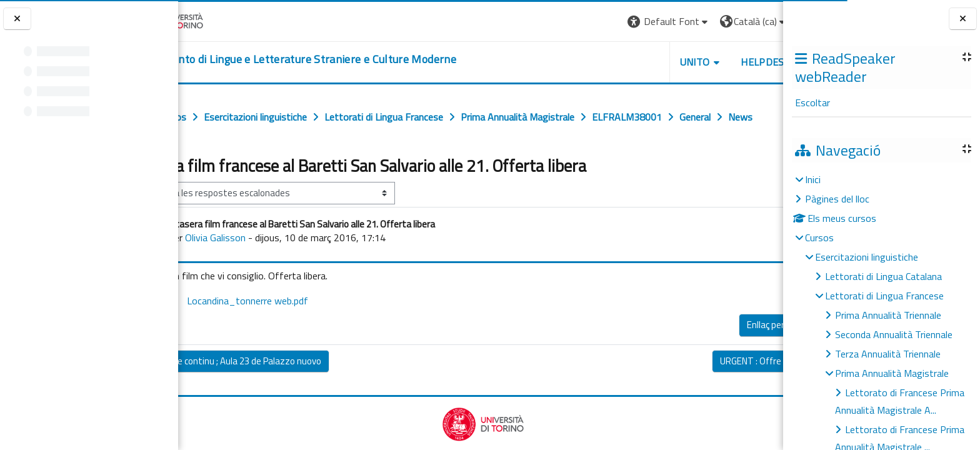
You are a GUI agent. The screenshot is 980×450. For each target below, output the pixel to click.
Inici (813, 179)
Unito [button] (637, 62)
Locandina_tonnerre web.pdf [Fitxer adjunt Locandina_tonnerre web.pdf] (291, 328)
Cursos (819, 237)
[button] (611, 22)
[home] (345, 59)
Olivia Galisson (268, 265)
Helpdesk (707, 62)
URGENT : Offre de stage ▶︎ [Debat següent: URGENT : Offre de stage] (716, 388)
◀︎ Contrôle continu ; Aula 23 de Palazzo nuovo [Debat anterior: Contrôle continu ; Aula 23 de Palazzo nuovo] (282, 388)
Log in (760, 21)
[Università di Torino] (217, 20)
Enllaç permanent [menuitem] (724, 352)
